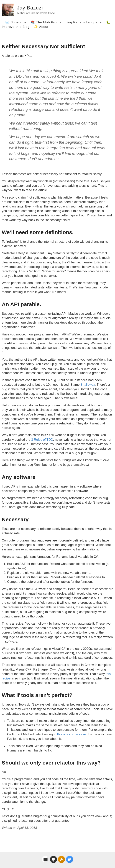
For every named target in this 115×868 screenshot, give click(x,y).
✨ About (41, 27)
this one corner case (71, 734)
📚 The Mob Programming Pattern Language (66, 22)
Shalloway (88, 385)
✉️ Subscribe (16, 22)
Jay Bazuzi (30, 8)
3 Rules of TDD (42, 440)
